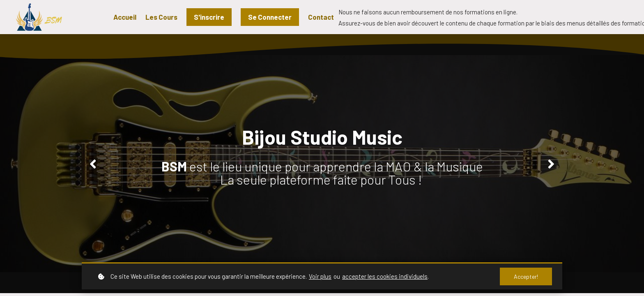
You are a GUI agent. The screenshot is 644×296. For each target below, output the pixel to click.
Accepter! (526, 276)
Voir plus (320, 276)
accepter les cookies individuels (385, 276)
